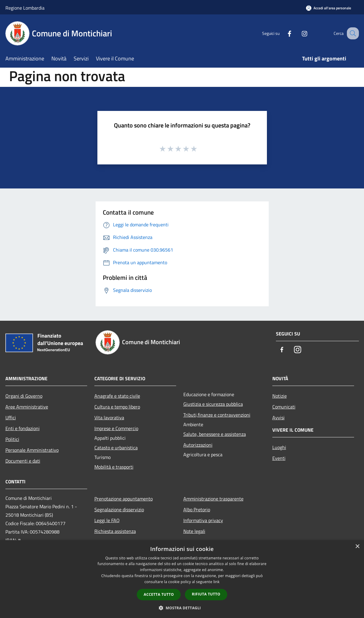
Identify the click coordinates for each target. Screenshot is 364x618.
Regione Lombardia (25, 8)
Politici (12, 439)
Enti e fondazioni (23, 428)
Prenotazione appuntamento (124, 499)
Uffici (11, 418)
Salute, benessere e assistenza (215, 434)
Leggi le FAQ (107, 520)
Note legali (194, 531)
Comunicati (284, 407)
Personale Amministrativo (32, 450)
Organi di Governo (24, 396)
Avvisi (278, 418)
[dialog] (182, 579)
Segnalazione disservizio (119, 509)
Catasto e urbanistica (116, 448)
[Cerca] (352, 33)
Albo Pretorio (197, 509)
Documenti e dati (23, 461)
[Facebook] (283, 33)
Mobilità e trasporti (114, 467)
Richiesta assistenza (115, 531)
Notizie (280, 396)
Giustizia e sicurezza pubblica (213, 404)
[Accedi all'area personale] (329, 8)
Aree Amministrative (27, 407)
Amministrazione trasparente (213, 499)
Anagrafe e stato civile (117, 396)
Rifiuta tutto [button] (206, 594)
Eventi (279, 458)
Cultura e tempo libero (117, 407)
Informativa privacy (203, 520)
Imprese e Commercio (116, 428)
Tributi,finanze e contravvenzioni (217, 415)
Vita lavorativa (109, 418)
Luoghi (279, 447)
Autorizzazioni (198, 445)
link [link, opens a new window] (217, 582)
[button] (182, 608)
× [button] (357, 547)
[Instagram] (298, 33)
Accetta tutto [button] (159, 594)
